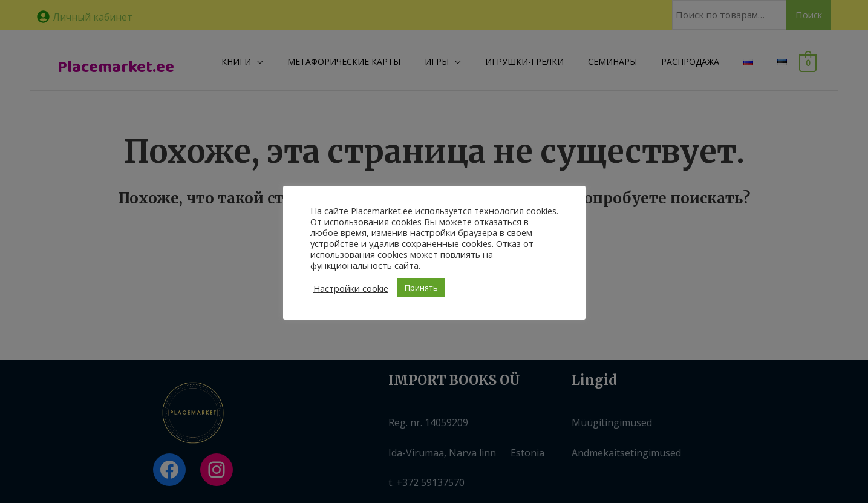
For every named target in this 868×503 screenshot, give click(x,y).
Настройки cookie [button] (351, 288)
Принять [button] (421, 288)
